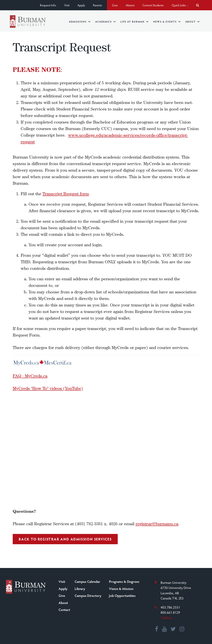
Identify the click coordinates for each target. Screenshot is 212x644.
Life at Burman (134, 21)
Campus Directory (88, 595)
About (193, 21)
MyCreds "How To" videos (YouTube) (48, 388)
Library (80, 589)
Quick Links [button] (180, 5)
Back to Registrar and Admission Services (65, 539)
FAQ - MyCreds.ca (30, 376)
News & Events (167, 21)
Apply (81, 5)
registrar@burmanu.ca (157, 524)
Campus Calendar (87, 581)
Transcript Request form (66, 194)
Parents (97, 5)
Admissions (80, 21)
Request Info (48, 5)
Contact (64, 610)
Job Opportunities (122, 595)
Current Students (153, 5)
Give (115, 5)
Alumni (130, 5)
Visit (67, 5)
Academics (106, 21)
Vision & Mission (121, 589)
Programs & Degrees (124, 581)
